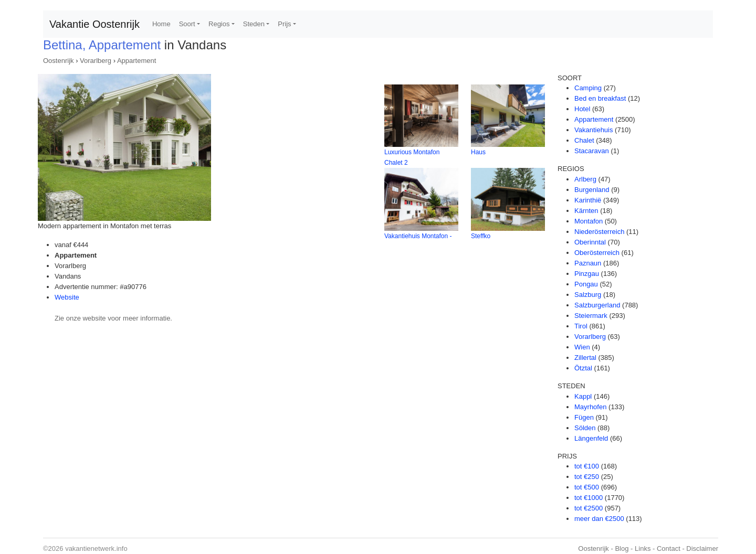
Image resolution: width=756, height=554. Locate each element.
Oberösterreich (597, 253)
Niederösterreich (599, 232)
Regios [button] (219, 24)
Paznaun (588, 263)
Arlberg (585, 179)
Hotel (582, 109)
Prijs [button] (284, 24)
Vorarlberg (96, 61)
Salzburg (588, 295)
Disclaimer (702, 548)
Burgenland (592, 190)
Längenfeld (591, 438)
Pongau (586, 284)
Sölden (585, 428)
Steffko (481, 236)
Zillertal (585, 358)
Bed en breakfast (600, 98)
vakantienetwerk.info (96, 548)
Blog (622, 548)
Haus (478, 152)
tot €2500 (589, 508)
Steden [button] (254, 24)
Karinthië (588, 200)
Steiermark (591, 316)
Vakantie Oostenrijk (94, 24)
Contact (669, 548)
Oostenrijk (59, 61)
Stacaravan (592, 151)
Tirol (581, 326)
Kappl (583, 396)
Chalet (584, 140)
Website (67, 297)
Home (161, 24)
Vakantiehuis (594, 130)
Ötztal (583, 368)
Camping (588, 88)
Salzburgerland (597, 305)
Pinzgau (587, 274)
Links (643, 548)
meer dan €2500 (599, 519)
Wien (582, 347)
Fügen (584, 417)
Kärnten (586, 211)
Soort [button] (187, 24)
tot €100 (587, 466)
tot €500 (587, 487)
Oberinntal (590, 242)
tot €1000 (589, 498)
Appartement (136, 61)
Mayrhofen (590, 407)
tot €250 (587, 477)
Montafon (589, 221)
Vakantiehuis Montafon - (418, 236)
